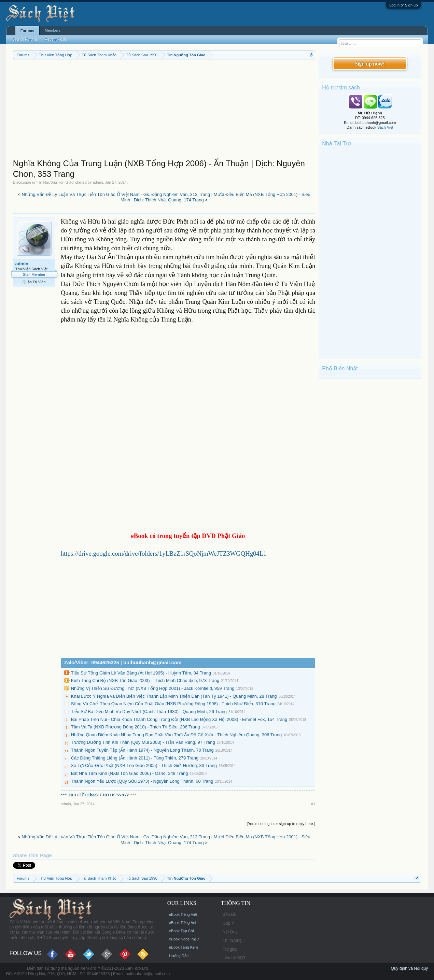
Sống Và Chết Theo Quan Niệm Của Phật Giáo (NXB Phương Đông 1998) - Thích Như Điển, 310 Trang (173, 704)
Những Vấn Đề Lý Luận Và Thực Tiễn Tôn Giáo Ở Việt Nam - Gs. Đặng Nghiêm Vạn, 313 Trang (116, 194)
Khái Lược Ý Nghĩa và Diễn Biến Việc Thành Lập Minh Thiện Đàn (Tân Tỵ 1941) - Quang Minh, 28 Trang (174, 696)
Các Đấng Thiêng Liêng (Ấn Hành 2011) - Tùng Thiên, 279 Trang (135, 758)
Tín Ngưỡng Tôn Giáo (55, 182)
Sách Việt (385, 127)
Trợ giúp (230, 949)
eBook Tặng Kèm (184, 947)
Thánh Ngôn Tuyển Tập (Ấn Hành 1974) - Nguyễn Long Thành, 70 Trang (142, 750)
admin (98, 182)
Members (53, 30)
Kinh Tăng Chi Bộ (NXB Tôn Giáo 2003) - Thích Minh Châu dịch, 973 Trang (145, 680)
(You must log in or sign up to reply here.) (281, 824)
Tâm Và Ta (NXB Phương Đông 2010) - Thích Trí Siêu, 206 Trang (136, 727)
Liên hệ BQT (234, 958)
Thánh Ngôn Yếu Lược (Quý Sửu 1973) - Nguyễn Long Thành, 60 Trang (142, 781)
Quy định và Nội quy (410, 968)
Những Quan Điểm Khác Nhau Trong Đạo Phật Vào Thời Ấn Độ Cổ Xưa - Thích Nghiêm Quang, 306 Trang (177, 735)
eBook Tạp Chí (181, 931)
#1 (313, 804)
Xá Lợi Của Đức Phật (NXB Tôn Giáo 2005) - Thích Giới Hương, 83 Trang (144, 765)
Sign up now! (370, 64)
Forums (27, 31)
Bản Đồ (230, 914)
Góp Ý (228, 923)
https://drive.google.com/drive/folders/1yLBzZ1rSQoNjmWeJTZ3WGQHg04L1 (164, 553)
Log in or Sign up (403, 5)
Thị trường (232, 940)
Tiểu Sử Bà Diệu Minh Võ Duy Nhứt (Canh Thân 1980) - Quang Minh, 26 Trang (149, 712)
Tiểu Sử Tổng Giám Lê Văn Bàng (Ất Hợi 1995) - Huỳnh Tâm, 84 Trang (141, 673)
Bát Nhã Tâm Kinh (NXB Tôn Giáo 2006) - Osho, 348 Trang (130, 773)
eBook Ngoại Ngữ (184, 939)
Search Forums (25, 39)
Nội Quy (230, 932)
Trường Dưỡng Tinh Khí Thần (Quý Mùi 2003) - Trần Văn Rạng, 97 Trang (143, 742)
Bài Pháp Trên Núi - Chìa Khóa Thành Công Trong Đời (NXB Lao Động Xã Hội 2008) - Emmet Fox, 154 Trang (179, 719)
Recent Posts (56, 39)
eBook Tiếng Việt (183, 914)
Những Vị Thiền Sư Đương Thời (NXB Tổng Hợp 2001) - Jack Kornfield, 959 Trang (153, 688)
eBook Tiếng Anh (183, 923)
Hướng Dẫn (179, 956)
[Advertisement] (164, 111)
